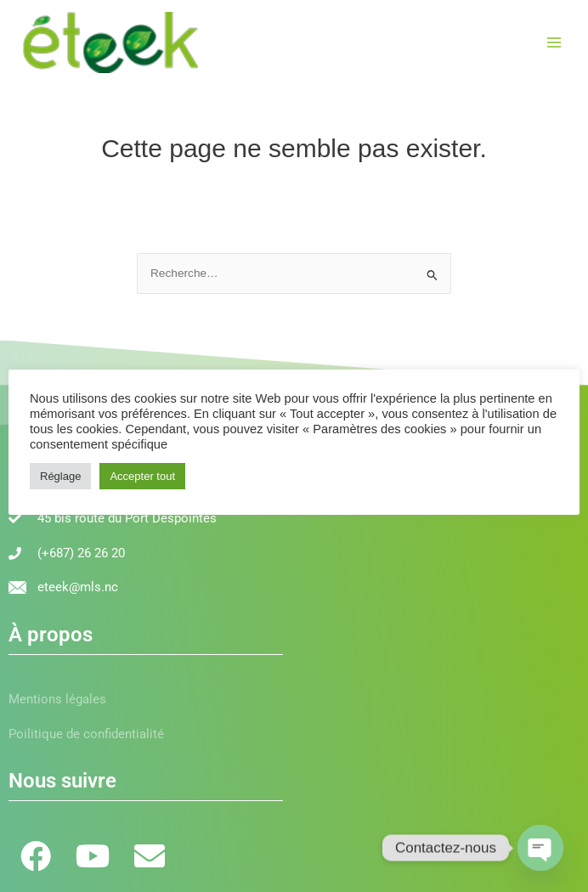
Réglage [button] (60, 476)
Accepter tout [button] (142, 476)
